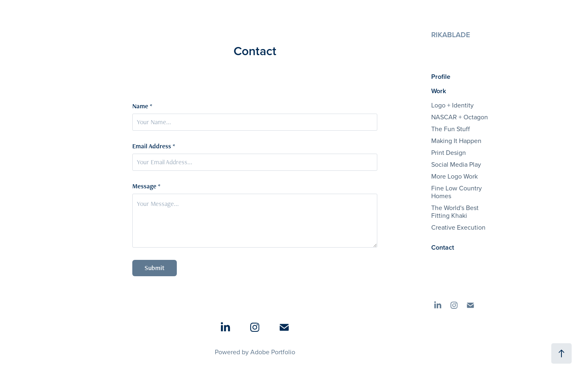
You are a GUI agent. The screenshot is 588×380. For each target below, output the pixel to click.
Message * (146, 186)
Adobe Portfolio (273, 352)
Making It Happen (456, 141)
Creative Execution (458, 227)
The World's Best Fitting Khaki (455, 211)
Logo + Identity (452, 105)
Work (439, 91)
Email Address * (154, 146)
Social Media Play (456, 164)
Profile (441, 77)
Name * (142, 106)
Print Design (449, 152)
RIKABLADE (451, 35)
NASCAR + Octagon (460, 117)
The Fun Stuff (451, 129)
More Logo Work (454, 176)
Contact (443, 247)
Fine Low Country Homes (457, 192)
